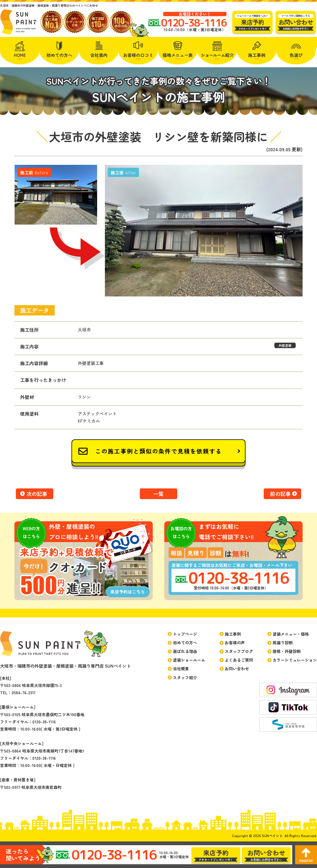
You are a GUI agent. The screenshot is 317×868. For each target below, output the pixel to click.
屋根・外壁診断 (287, 651)
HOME (20, 55)
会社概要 (181, 669)
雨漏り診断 (283, 643)
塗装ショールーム (189, 660)
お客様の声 (235, 643)
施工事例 (257, 55)
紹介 (217, 55)
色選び (296, 55)
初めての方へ (59, 55)
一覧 (158, 494)
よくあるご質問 (239, 660)
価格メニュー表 (178, 55)
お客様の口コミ (138, 55)
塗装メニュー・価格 (291, 634)
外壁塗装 (285, 345)
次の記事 (37, 494)
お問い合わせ (237, 669)
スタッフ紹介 (185, 677)
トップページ (185, 634)
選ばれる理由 (185, 651)
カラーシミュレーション (295, 660)
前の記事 (280, 494)
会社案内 (99, 55)
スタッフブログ (239, 651)
